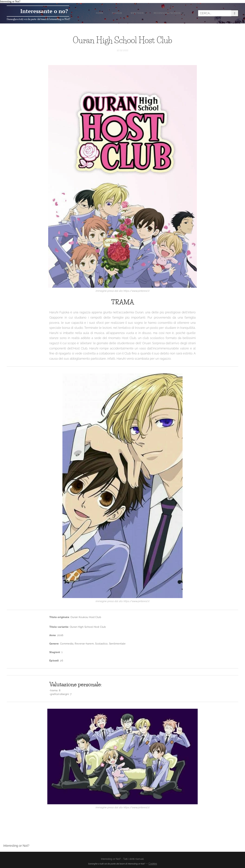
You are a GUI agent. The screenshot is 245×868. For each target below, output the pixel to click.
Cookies (153, 864)
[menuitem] (129, 13)
